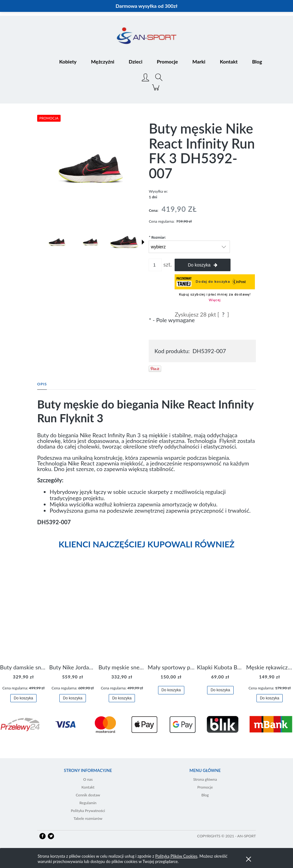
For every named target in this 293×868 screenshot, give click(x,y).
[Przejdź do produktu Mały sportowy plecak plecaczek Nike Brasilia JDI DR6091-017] (171, 616)
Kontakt (88, 787)
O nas (88, 779)
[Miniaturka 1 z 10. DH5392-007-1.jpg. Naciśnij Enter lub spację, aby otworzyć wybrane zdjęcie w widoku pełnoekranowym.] (57, 242)
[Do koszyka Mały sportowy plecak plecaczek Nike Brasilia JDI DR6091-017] (171, 690)
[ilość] (155, 265)
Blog (205, 795)
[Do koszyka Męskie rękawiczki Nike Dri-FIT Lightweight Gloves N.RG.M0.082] (270, 698)
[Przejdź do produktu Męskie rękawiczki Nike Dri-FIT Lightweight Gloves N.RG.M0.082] (270, 616)
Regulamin (88, 803)
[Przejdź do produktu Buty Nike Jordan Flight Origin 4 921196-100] (73, 616)
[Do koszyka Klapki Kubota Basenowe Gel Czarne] (220, 690)
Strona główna (205, 779)
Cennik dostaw (88, 795)
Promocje (205, 787)
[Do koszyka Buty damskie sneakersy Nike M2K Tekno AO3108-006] (23, 698)
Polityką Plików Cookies (176, 856)
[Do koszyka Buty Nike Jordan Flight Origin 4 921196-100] (72, 698)
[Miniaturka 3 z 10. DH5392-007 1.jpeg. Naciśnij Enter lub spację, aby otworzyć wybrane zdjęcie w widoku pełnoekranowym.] (124, 242)
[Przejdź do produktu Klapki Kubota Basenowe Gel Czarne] (220, 616)
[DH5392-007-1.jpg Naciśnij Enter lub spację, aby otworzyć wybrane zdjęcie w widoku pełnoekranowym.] (91, 168)
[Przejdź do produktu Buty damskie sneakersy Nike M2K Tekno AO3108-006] (23, 616)
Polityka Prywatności (88, 811)
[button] (143, 242)
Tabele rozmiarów (88, 818)
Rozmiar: (157, 237)
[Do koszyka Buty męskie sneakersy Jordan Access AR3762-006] (122, 698)
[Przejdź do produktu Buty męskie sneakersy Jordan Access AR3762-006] (122, 616)
